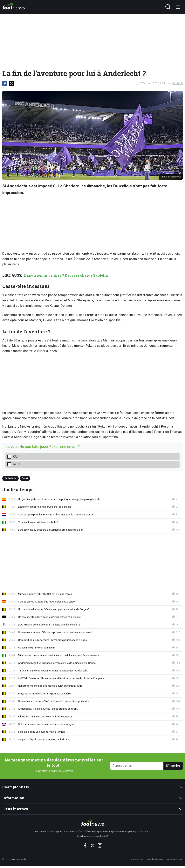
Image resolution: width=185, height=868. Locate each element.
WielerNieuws (175, 859)
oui (16, 456)
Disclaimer (137, 859)
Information (13, 798)
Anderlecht (10, 478)
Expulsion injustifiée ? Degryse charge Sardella (66, 275)
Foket (25, 478)
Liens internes (15, 809)
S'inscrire (173, 766)
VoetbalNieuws (155, 859)
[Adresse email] (137, 766)
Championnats (16, 787)
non (16, 464)
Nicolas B (177, 83)
